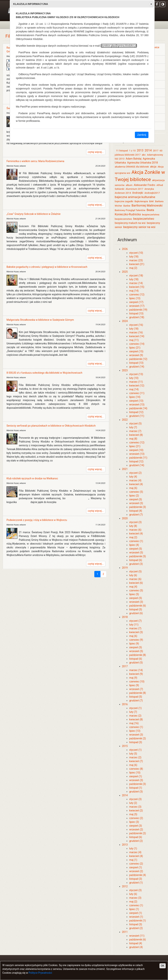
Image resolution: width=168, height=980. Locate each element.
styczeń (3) (136, 522)
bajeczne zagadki (124, 201)
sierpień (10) (136, 450)
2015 (125, 746)
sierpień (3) (136, 826)
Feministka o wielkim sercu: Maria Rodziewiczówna (35, 161)
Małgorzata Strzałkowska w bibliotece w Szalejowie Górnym (40, 320)
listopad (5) (136, 609)
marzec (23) (136, 260)
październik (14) (138, 408)
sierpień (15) (136, 351)
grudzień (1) (136, 883)
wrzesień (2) (136, 829)
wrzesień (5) (136, 553)
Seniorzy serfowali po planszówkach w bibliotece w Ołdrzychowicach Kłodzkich (51, 426)
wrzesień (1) (136, 917)
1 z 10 (132, 151)
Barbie (127, 206)
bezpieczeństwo (144, 219)
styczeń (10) (136, 253)
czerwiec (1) (136, 541)
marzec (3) (135, 807)
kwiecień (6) (136, 583)
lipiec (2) (134, 496)
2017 (156, 151)
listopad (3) (136, 742)
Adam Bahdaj (134, 159)
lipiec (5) (134, 594)
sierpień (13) (136, 401)
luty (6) (133, 575)
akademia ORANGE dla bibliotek (132, 167)
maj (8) (133, 439)
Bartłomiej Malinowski (147, 205)
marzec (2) (135, 716)
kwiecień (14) (137, 336)
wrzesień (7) (136, 689)
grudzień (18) (137, 317)
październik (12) (138, 359)
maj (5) (133, 814)
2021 (125, 469)
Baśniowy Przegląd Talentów (130, 210)
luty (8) (133, 526)
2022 (125, 420)
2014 (148, 150)
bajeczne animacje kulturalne (135, 197)
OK (163, 966)
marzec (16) (136, 332)
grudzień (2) (136, 841)
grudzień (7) (136, 515)
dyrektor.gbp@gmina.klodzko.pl (119, 46)
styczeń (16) (136, 325)
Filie (9, 36)
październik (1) (138, 921)
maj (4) (133, 587)
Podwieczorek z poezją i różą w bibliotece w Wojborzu (37, 520)
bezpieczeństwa (151, 215)
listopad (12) (136, 412)
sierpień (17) (136, 302)
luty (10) (134, 378)
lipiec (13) (135, 298)
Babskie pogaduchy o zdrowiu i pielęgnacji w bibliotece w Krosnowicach (47, 267)
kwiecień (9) (136, 674)
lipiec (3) (134, 822)
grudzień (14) (137, 367)
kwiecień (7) (136, 761)
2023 (125, 370)
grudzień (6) (136, 613)
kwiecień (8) (136, 435)
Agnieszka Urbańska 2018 (142, 163)
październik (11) (138, 458)
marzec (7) (135, 431)
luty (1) (133, 848)
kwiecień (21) (137, 264)
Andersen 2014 (123, 193)
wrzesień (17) (137, 306)
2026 (125, 249)
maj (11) (134, 340)
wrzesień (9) (136, 355)
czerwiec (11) (137, 393)
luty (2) (133, 803)
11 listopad (122, 151)
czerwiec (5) (136, 492)
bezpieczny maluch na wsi (130, 223)
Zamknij (142, 135)
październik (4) (138, 875)
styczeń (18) (136, 276)
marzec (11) (136, 382)
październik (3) (138, 507)
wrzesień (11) (137, 936)
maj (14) (134, 291)
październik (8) (138, 655)
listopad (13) (136, 313)
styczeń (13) (136, 374)
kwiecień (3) (136, 632)
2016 (125, 704)
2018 (125, 617)
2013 (140, 150)
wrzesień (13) (137, 405)
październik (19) (138, 310)
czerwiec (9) (136, 640)
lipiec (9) (134, 644)
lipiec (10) (135, 773)
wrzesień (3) (136, 503)
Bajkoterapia (141, 201)
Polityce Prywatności (40, 973)
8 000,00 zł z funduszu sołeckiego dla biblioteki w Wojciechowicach (44, 373)
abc (144, 155)
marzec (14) (136, 283)
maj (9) (133, 678)
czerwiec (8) (136, 769)
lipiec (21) (135, 348)
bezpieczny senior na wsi (139, 227)
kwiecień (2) (136, 811)
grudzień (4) (136, 947)
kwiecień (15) (137, 287)
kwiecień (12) (137, 386)
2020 (125, 518)
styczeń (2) (136, 473)
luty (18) (134, 257)
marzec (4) (135, 480)
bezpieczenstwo (123, 219)
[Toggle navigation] (8, 25)
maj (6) (133, 488)
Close (151, 4)
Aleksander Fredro (145, 185)
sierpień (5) (136, 499)
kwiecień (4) (136, 484)
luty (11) (134, 625)
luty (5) (133, 754)
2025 (125, 272)
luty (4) (133, 477)
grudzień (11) (137, 416)
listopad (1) (136, 788)
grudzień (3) (136, 564)
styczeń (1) (136, 708)
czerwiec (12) (137, 295)
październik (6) (138, 606)
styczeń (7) (136, 621)
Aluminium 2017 (134, 189)
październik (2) (138, 738)
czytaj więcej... (96, 152)
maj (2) (133, 268)
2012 (125, 886)
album (129, 185)
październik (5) (138, 556)
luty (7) (133, 427)
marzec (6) (135, 530)
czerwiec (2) (136, 818)
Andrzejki (138, 193)
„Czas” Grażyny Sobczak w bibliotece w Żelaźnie (33, 214)
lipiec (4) (134, 545)
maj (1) (133, 860)
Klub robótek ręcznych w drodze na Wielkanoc (32, 478)
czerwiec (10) (137, 682)
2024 (125, 321)
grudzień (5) (136, 663)
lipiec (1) (134, 909)
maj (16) (134, 723)
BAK (151, 201)
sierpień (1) (136, 776)
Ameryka (149, 189)
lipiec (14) (135, 397)
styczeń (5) (136, 424)
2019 (125, 568)
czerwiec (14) (137, 344)
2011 (125, 932)
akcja (153, 167)
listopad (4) (136, 511)
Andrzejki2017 (152, 193)
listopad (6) (136, 560)
